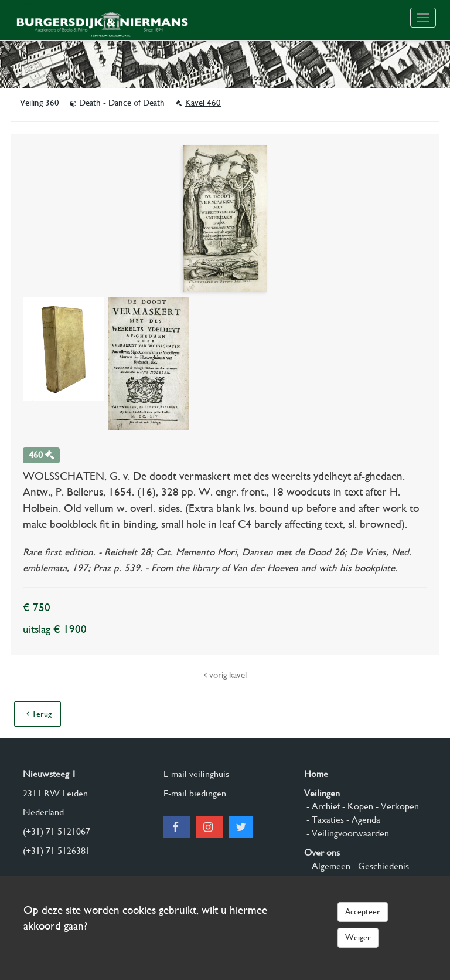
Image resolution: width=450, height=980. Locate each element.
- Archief (322, 806)
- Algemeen (327, 866)
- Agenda (362, 820)
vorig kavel (225, 675)
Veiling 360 (41, 103)
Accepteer (363, 911)
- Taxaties (324, 820)
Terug (39, 714)
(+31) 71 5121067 (57, 831)
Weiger (358, 937)
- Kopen (357, 806)
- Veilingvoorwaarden (347, 833)
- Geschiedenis (380, 866)
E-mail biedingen (195, 793)
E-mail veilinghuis (196, 774)
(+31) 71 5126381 (57, 851)
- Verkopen (396, 806)
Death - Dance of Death (119, 103)
